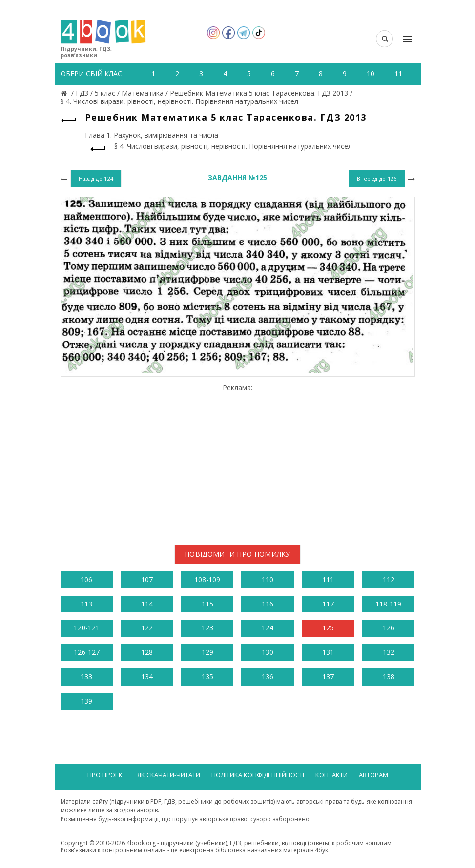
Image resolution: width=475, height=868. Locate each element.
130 (268, 652)
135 (207, 676)
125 (328, 628)
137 (328, 676)
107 (147, 579)
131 (328, 652)
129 (207, 652)
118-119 (388, 604)
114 (147, 604)
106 (86, 579)
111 (328, 579)
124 (268, 628)
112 (389, 579)
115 (207, 604)
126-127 (87, 652)
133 (86, 676)
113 (86, 604)
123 (207, 628)
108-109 (207, 579)
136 (268, 676)
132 (389, 652)
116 (268, 604)
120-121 (87, 628)
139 (86, 701)
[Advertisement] (238, 461)
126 (389, 628)
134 (147, 676)
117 (328, 604)
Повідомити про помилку (237, 554)
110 (268, 579)
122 (147, 628)
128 (147, 652)
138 (389, 676)
